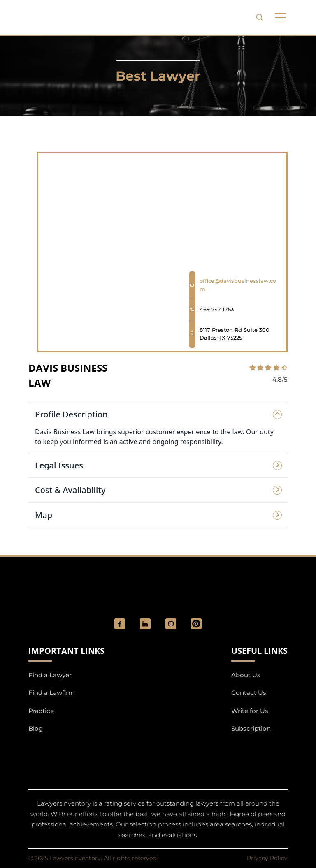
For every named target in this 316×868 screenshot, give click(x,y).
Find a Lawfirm (52, 693)
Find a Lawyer (50, 675)
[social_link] (120, 624)
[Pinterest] (196, 624)
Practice (41, 711)
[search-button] (259, 17)
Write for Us (250, 711)
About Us (246, 675)
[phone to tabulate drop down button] (281, 17)
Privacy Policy (267, 858)
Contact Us (249, 693)
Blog (36, 728)
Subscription (251, 728)
